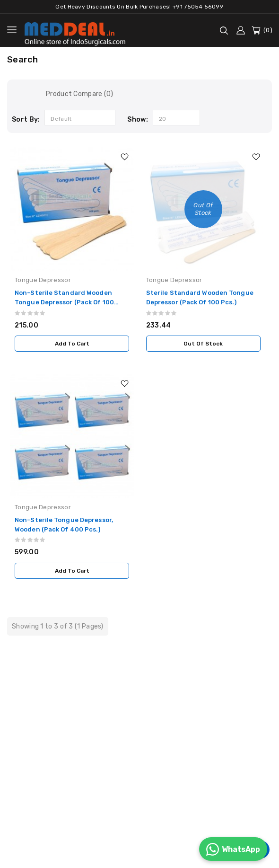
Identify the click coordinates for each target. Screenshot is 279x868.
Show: (138, 120)
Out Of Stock (203, 344)
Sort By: (26, 120)
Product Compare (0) (80, 94)
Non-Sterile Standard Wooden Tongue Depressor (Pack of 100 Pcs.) (64, 302)
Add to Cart (72, 344)
